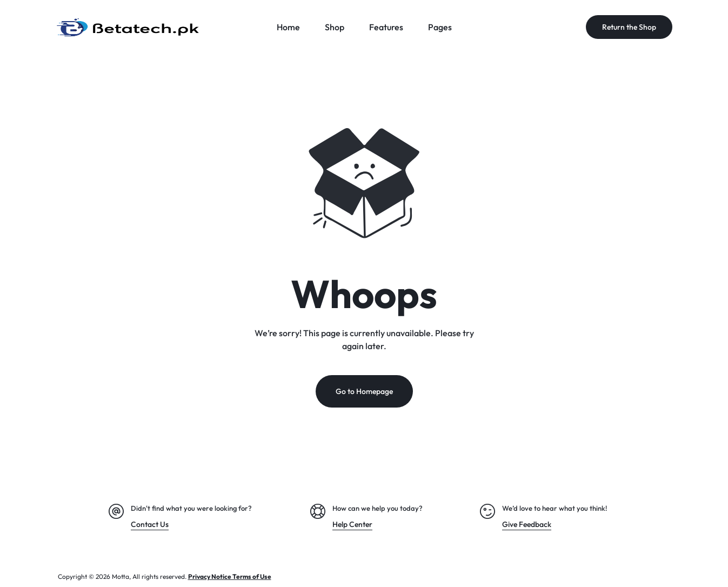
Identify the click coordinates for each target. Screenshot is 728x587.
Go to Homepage (364, 391)
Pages (440, 27)
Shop (335, 27)
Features (386, 27)
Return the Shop (629, 27)
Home (288, 27)
